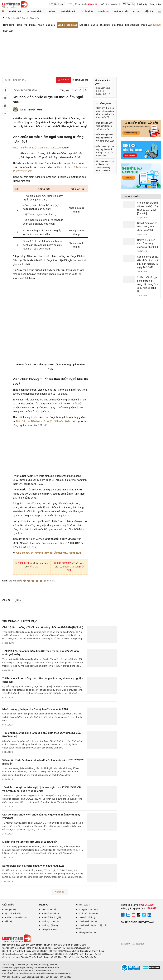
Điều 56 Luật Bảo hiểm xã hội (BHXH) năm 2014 (43, 421)
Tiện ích (149, 11)
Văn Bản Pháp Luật (11, 977)
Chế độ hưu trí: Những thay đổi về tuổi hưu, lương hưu (49, 553)
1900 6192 (22, 563)
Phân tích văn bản (50, 913)
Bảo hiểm (51, 25)
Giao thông (118, 25)
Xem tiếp (60, 892)
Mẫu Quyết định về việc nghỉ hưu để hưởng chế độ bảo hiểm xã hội (105, 151)
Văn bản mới (15, 11)
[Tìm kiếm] (64, 80)
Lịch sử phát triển (13, 913)
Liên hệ (9, 921)
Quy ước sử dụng (87, 917)
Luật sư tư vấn (121, 11)
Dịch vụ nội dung (50, 925)
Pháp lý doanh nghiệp (52, 917)
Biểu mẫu (105, 25)
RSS (157, 25)
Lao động (84, 25)
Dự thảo (51, 11)
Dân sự (94, 25)
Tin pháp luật (87, 11)
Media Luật (147, 25)
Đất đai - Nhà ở (36, 25)
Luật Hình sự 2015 (63, 977)
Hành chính (9, 25)
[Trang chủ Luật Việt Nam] (15, 4)
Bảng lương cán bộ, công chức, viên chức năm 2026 (33, 866)
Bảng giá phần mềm (88, 909)
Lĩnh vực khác (132, 25)
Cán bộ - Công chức (67, 25)
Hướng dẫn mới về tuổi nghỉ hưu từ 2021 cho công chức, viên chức (105, 166)
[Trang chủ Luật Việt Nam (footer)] (17, 942)
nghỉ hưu (18, 600)
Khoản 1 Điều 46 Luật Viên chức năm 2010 (37, 148)
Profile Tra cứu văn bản (16, 917)
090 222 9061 (63, 563)
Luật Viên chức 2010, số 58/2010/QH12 (103, 91)
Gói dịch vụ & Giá (109, 4)
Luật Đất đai (47, 977)
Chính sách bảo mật (88, 921)
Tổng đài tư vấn (49, 929)
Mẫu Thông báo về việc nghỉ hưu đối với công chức (105, 126)
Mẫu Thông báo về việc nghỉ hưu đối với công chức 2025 (105, 138)
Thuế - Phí (22, 25)
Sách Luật (8, 31)
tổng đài (34, 567)
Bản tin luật (104, 11)
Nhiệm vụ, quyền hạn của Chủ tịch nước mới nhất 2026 (35, 709)
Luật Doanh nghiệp (31, 977)
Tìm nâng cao (80, 80)
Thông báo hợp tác (88, 932)
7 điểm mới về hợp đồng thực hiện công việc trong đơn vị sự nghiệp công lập (147, 284)
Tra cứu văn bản (34, 11)
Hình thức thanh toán (89, 913)
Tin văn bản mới (68, 11)
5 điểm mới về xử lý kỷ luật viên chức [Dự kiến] (30, 842)
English (128, 4)
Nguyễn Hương (35, 110)
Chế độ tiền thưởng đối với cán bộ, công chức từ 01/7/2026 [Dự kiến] (43, 627)
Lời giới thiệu (11, 909)
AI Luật (137, 11)
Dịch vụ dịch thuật (51, 921)
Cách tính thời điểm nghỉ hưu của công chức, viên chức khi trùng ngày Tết (105, 113)
